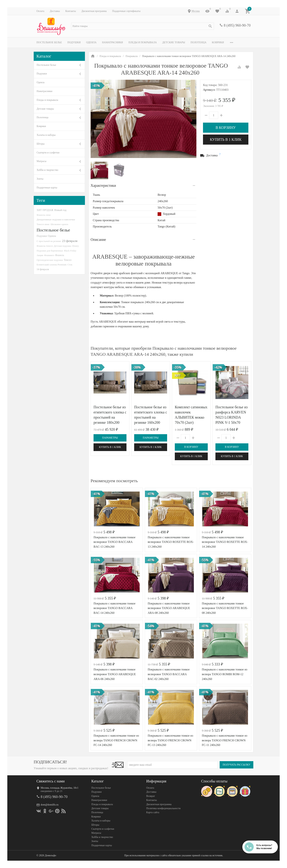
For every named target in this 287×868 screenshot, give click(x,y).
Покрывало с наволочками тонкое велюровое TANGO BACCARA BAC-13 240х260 (114, 542)
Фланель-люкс (44, 215)
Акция (40, 255)
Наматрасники (112, 42)
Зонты (40, 179)
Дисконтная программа (94, 11)
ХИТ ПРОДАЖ (45, 210)
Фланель (60, 255)
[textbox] (143, 26)
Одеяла (91, 42)
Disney (76, 246)
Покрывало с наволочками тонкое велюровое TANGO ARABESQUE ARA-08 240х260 (169, 608)
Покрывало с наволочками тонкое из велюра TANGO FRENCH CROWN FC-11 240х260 (225, 740)
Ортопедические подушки (50, 260)
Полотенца (199, 42)
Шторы (41, 144)
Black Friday (70, 251)
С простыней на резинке (49, 241)
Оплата (40, 11)
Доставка (55, 11)
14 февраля (43, 269)
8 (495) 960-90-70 (237, 25)
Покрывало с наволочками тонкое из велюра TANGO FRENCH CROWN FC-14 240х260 (116, 740)
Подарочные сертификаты (126, 11)
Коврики (218, 42)
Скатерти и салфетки (48, 153)
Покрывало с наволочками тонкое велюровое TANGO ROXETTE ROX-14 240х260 (225, 542)
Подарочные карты (47, 188)
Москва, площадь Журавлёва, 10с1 (59, 788)
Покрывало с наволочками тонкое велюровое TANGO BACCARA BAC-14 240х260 (114, 608)
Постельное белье (49, 42)
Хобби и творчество (47, 170)
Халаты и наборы (46, 135)
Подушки (74, 42)
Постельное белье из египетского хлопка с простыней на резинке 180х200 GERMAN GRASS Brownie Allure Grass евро (110, 422)
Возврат (151, 796)
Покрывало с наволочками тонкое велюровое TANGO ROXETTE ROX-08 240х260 (225, 608)
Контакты (71, 11)
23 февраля (70, 241)
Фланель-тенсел (45, 246)
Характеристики (103, 185)
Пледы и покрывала (143, 42)
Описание (98, 240)
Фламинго (49, 255)
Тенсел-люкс (43, 224)
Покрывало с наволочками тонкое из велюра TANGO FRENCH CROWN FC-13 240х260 (170, 740)
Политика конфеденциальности (163, 808)
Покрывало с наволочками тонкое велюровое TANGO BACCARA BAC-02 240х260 (169, 674)
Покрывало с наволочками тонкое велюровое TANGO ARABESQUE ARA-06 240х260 (115, 674)
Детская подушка (63, 246)
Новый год (60, 210)
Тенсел (68, 260)
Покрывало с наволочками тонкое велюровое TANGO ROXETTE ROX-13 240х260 (171, 542)
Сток (70, 265)
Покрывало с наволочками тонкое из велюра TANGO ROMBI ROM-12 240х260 (225, 674)
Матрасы (41, 161)
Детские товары (174, 42)
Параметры (110, 438)
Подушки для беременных (50, 251)
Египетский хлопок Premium (52, 265)
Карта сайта (153, 813)
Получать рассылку (236, 765)
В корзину (226, 128)
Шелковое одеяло (59, 224)
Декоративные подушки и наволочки (56, 219)
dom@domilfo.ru (50, 805)
